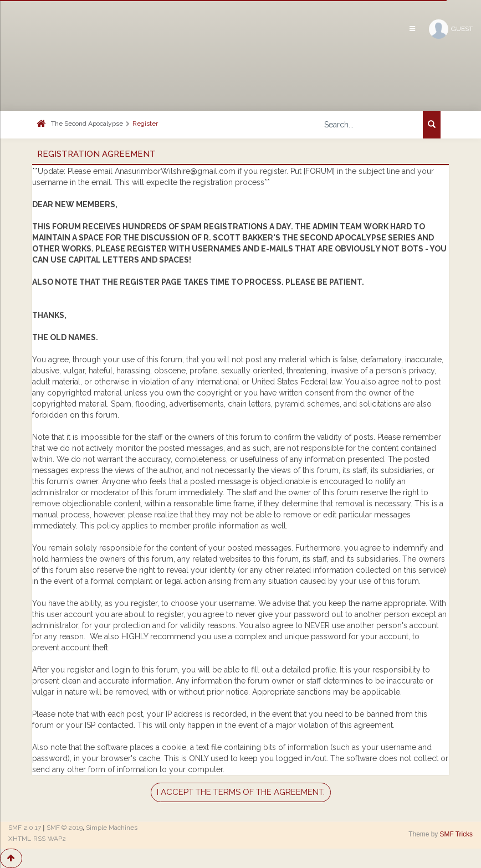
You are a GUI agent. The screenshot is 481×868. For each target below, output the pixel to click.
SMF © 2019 (65, 828)
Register (145, 124)
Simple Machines (112, 828)
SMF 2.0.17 (25, 828)
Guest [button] (451, 29)
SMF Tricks (456, 834)
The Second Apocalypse (87, 124)
